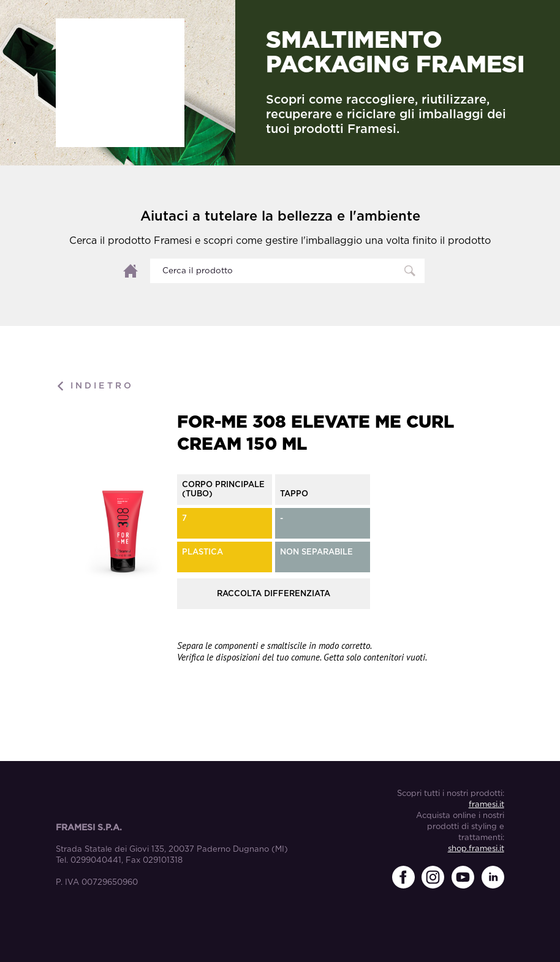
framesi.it (486, 805)
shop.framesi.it (476, 849)
